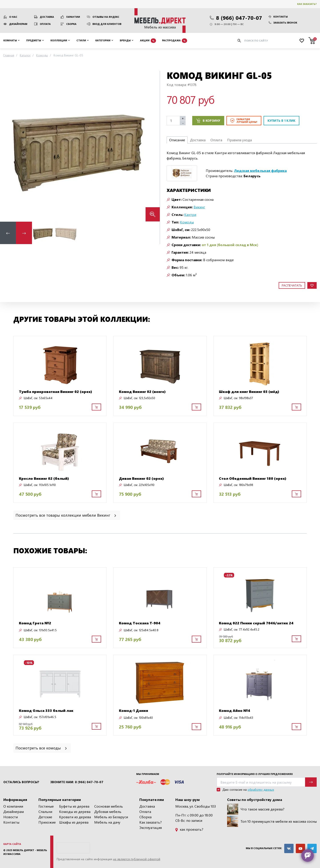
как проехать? (189, 829)
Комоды (187, 222)
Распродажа (175, 41)
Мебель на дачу (107, 822)
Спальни (45, 811)
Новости (11, 817)
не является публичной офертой (137, 859)
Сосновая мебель (109, 806)
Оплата (45, 24)
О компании (13, 806)
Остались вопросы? (21, 782)
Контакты (278, 17)
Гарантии (73, 17)
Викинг (199, 207)
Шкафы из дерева (74, 822)
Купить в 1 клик (281, 120)
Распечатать (292, 285)
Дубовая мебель (108, 811)
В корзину (208, 121)
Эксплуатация (151, 827)
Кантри (190, 214)
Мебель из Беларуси (111, 817)
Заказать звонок (283, 23)
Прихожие (47, 822)
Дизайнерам (18, 24)
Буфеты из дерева (74, 806)
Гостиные (46, 806)
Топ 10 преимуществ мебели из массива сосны (272, 821)
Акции (148, 41)
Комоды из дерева (75, 811)
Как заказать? (307, 4)
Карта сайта (12, 844)
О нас (13, 17)
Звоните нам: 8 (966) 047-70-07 (77, 782)
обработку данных (261, 789)
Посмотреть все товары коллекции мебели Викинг (66, 515)
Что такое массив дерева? (256, 809)
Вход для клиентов (107, 24)
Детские (45, 817)
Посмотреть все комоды (42, 748)
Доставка (47, 17)
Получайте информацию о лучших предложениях (255, 774)
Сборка (71, 24)
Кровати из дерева (75, 817)
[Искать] (239, 41)
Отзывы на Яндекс (106, 17)
